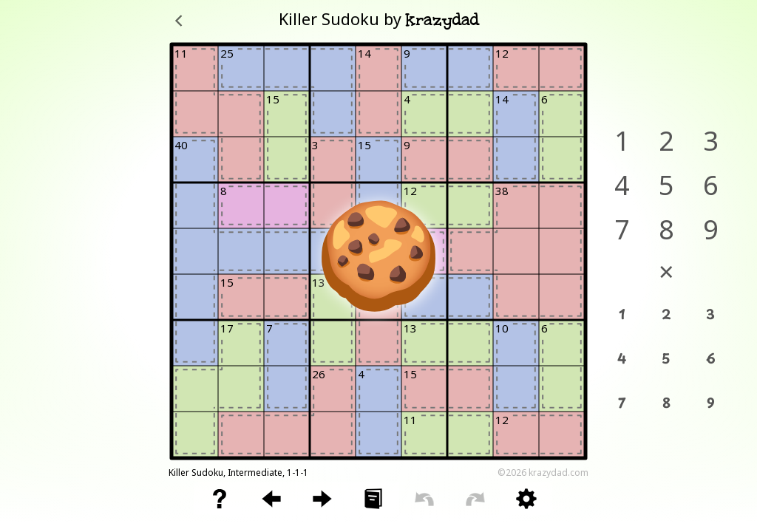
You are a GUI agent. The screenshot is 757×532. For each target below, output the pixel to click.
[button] (220, 499)
